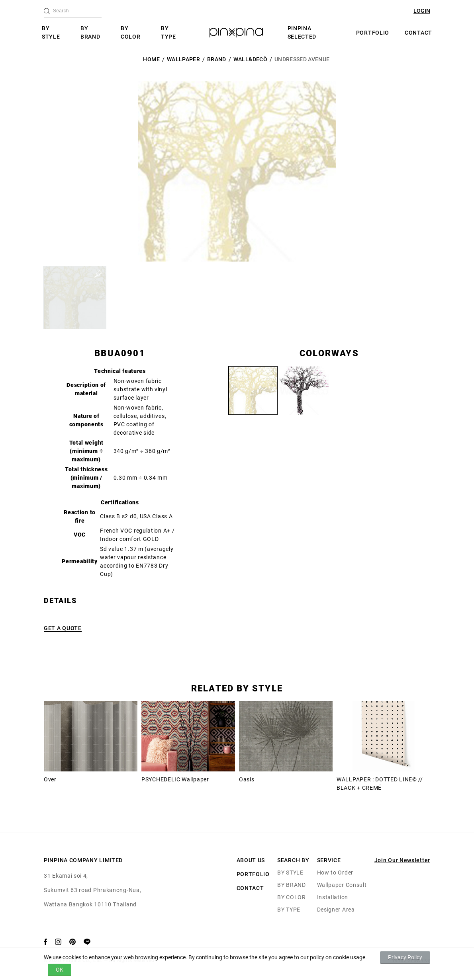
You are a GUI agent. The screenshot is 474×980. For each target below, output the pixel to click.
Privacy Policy (405, 957)
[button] (75, 298)
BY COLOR (131, 32)
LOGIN (422, 11)
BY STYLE (51, 32)
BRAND (217, 59)
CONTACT (418, 33)
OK (60, 970)
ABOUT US (251, 860)
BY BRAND (90, 32)
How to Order (335, 873)
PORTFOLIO (373, 33)
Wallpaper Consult (342, 885)
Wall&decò (250, 59)
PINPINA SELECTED (302, 32)
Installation (333, 897)
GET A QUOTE (63, 628)
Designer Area (336, 910)
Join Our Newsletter (402, 860)
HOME (151, 59)
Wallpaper (183, 59)
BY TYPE (168, 32)
